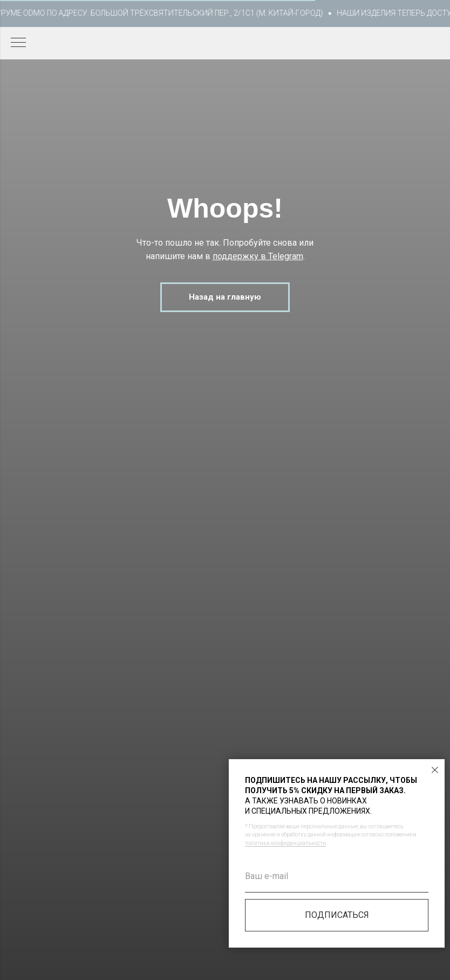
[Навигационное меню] (18, 43)
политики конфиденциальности (285, 843)
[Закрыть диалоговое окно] (435, 770)
